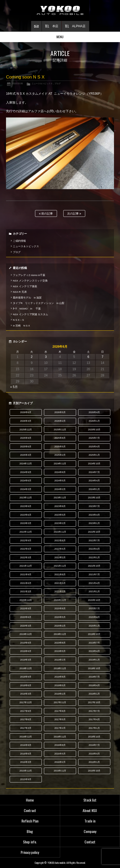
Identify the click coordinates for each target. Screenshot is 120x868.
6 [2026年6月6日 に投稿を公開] (88, 357)
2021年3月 (26, 591)
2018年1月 (94, 694)
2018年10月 (94, 668)
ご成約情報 (19, 241)
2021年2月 (60, 591)
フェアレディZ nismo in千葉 (29, 275)
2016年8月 (60, 745)
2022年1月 (94, 557)
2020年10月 (94, 600)
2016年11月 (60, 737)
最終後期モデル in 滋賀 (27, 298)
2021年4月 (94, 583)
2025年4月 (94, 447)
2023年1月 (94, 523)
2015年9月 (26, 779)
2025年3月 (26, 455)
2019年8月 (60, 643)
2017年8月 (60, 711)
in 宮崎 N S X (21, 326)
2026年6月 (26, 412)
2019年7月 (94, 643)
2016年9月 (26, 745)
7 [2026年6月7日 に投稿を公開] (103, 357)
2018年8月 (60, 677)
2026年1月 (94, 421)
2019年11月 (60, 634)
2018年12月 (26, 668)
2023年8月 (60, 506)
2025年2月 (60, 455)
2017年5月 (60, 719)
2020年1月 (94, 626)
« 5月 (14, 387)
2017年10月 (94, 702)
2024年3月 (26, 489)
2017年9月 (26, 711)
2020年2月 (60, 626)
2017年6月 (26, 719)
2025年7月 (94, 438)
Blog (30, 831)
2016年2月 (60, 762)
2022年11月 (60, 532)
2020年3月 (26, 626)
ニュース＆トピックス (42, 83)
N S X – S (18, 320)
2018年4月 (94, 685)
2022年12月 (26, 532)
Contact (90, 842)
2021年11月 (60, 566)
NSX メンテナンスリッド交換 (30, 281)
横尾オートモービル (60, 10)
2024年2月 (60, 489)
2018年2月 (60, 694)
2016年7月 (94, 745)
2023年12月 (26, 498)
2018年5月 (60, 685)
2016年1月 (94, 762)
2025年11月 (60, 430)
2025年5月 (60, 447)
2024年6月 (26, 481)
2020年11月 (60, 600)
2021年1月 (94, 591)
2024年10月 (94, 464)
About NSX (90, 810)
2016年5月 (60, 754)
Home (30, 800)
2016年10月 (94, 737)
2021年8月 (60, 574)
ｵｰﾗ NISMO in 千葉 (27, 309)
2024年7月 (94, 472)
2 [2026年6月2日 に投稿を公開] (32, 357)
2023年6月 (26, 515)
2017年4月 (94, 719)
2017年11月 (60, 702)
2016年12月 (26, 737)
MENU (60, 37)
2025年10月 (94, 430)
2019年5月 (60, 651)
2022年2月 (60, 557)
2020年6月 (26, 617)
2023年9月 (26, 506)
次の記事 (74, 214)
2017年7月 (94, 711)
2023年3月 (26, 523)
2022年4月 (94, 549)
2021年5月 (60, 583)
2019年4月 (94, 651)
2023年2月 (60, 523)
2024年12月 (26, 464)
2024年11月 (60, 464)
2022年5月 (60, 549)
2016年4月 (94, 754)
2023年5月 (60, 515)
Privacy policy (30, 852)
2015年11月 (60, 771)
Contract (30, 810)
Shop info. (30, 842)
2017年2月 (60, 728)
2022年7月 (94, 540)
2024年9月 (26, 472)
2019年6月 (26, 651)
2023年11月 (60, 498)
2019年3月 (26, 660)
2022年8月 (60, 540)
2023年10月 (94, 498)
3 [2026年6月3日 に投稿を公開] (46, 357)
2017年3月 (26, 728)
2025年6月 (26, 447)
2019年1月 (94, 660)
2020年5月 (60, 617)
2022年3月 (26, 557)
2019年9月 (26, 643)
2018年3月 (26, 694)
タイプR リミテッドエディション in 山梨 (39, 303)
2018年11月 (60, 668)
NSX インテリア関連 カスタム (30, 314)
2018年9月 (26, 677)
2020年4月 (94, 617)
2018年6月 (26, 685)
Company (90, 831)
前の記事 (46, 214)
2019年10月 (94, 634)
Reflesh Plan (30, 821)
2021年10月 (94, 566)
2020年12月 (26, 600)
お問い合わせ (36, 26)
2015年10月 (94, 771)
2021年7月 (94, 574)
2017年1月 (94, 728)
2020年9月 (26, 608)
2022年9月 (26, 540)
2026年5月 (60, 412)
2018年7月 (94, 677)
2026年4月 (94, 412)
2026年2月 (60, 421)
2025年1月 (94, 455)
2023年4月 (94, 515)
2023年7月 (94, 506)
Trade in (90, 821)
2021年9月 (26, 574)
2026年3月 (26, 421)
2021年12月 (26, 566)
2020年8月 (60, 608)
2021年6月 (26, 583)
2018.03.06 (17, 83)
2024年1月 (94, 489)
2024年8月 (60, 472)
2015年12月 (26, 771)
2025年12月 (26, 430)
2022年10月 (94, 532)
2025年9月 (26, 438)
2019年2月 (60, 660)
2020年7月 (94, 608)
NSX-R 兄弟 (20, 292)
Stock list (90, 800)
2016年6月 (26, 754)
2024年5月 (60, 481)
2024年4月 (94, 481)
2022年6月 (26, 549)
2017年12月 (26, 702)
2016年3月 (26, 762)
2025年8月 (60, 438)
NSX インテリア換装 (25, 286)
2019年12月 (26, 634)
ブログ (58, 83)
